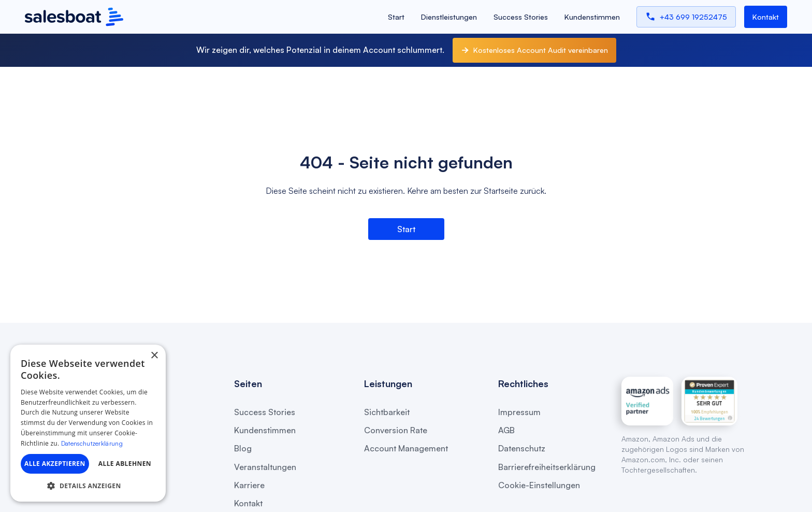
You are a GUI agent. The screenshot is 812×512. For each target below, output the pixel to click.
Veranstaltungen (265, 467)
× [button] (154, 356)
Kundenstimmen (592, 17)
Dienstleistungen (449, 17)
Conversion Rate (396, 430)
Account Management (406, 449)
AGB (506, 430)
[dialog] (88, 423)
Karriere (249, 485)
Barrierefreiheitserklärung (547, 467)
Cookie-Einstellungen (539, 485)
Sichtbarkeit (387, 412)
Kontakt (248, 503)
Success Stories (521, 17)
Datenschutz (522, 449)
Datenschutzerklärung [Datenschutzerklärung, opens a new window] (92, 443)
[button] (88, 486)
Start (396, 17)
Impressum (519, 412)
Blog (243, 449)
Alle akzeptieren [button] (55, 464)
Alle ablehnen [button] (125, 464)
